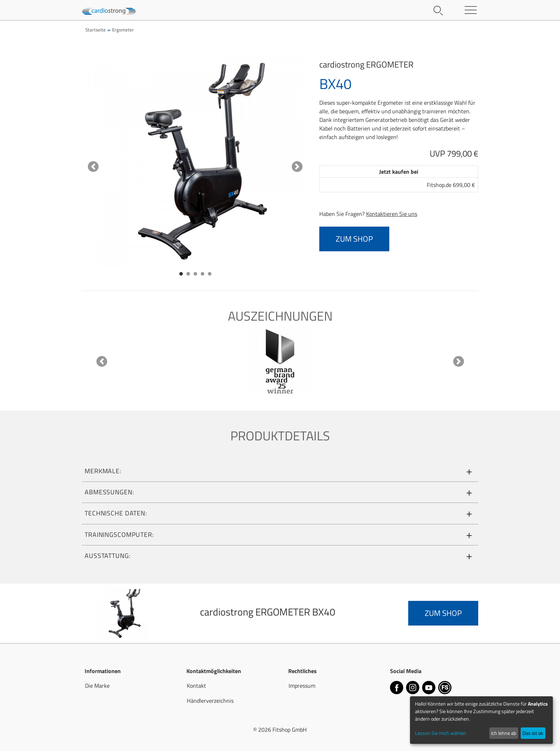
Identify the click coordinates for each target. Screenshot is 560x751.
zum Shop (354, 239)
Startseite (96, 30)
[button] (93, 167)
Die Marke (97, 686)
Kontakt (196, 686)
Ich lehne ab (504, 733)
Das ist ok (533, 733)
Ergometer (123, 30)
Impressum (302, 686)
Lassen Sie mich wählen (441, 733)
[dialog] (481, 720)
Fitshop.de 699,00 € (451, 185)
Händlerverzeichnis (210, 701)
